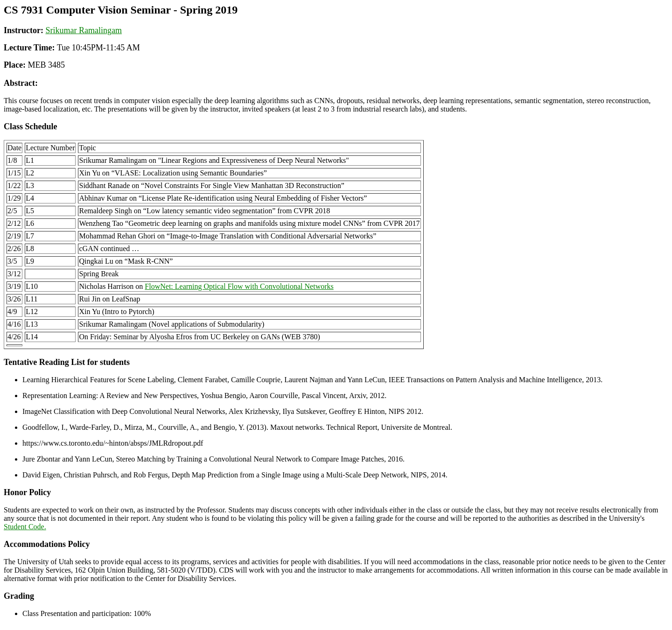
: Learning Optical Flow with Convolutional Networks (239, 286)
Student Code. (25, 527)
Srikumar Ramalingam (83, 30)
